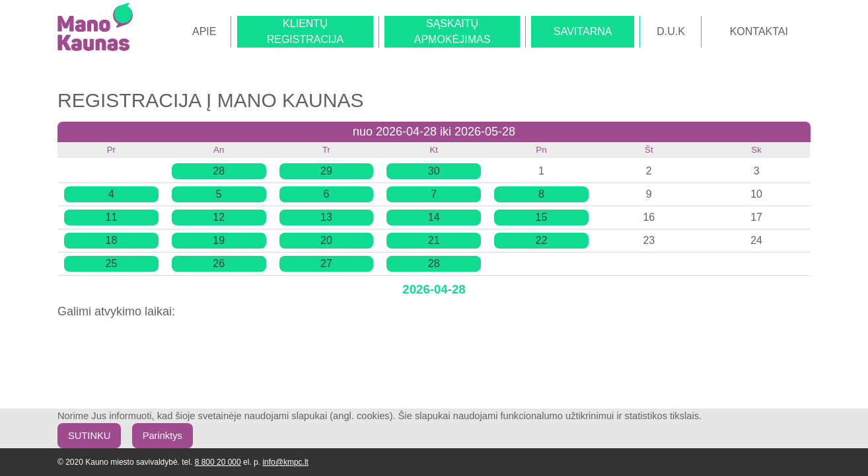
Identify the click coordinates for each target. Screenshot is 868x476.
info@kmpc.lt (285, 462)
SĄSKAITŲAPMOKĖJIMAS (452, 31)
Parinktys (163, 436)
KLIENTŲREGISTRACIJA (305, 31)
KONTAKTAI (759, 31)
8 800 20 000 (218, 462)
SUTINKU (89, 436)
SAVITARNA (583, 31)
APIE (204, 31)
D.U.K (671, 31)
